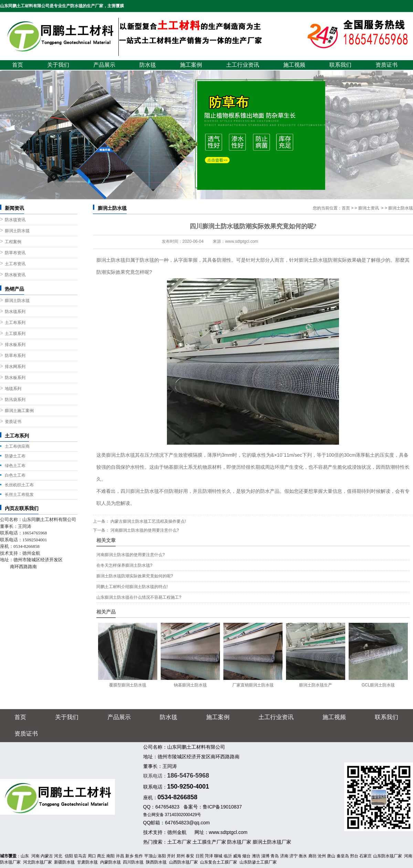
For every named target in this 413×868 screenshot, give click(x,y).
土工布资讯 (15, 264)
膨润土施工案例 (19, 411)
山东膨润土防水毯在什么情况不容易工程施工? (139, 597)
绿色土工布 (15, 466)
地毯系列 (13, 389)
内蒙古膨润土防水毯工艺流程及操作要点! (148, 521)
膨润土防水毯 (17, 231)
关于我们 (58, 65)
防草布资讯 (15, 253)
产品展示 (104, 65)
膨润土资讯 (369, 208)
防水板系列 (15, 378)
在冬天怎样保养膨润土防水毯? (124, 565)
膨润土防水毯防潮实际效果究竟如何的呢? (135, 576)
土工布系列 (15, 323)
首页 (18, 65)
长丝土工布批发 (19, 495)
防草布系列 (15, 356)
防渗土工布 (15, 456)
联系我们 (340, 65)
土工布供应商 (17, 446)
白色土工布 (15, 475)
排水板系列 (15, 345)
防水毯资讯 (15, 220)
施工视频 (294, 65)
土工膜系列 (15, 334)
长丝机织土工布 (19, 485)
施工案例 (191, 65)
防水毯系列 (15, 312)
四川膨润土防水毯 (140, 491)
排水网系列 (15, 367)
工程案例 (13, 242)
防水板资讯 (15, 275)
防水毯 (148, 65)
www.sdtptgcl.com (242, 241)
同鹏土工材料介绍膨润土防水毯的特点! (132, 587)
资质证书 (386, 65)
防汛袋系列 (15, 400)
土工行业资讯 (243, 65)
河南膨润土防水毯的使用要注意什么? (144, 530)
